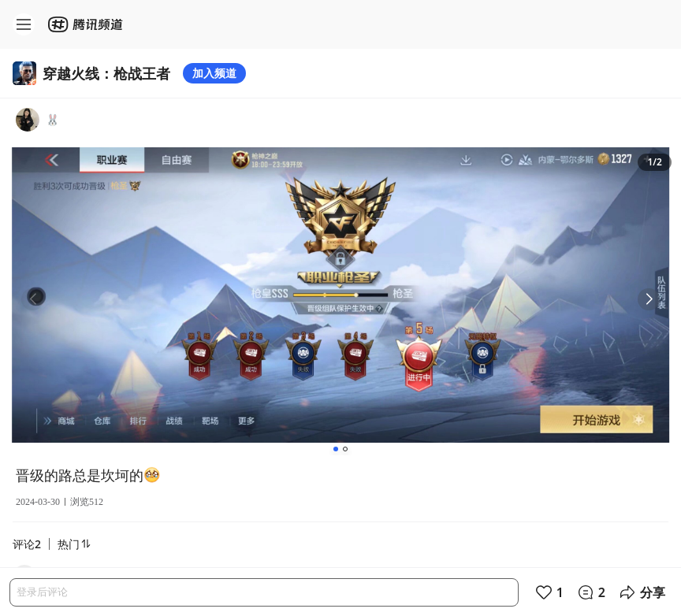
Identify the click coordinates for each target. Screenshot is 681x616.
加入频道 (214, 73)
